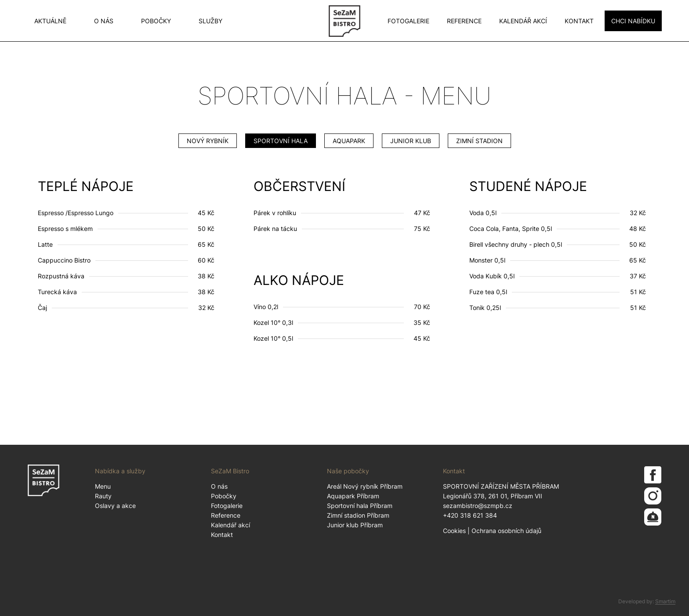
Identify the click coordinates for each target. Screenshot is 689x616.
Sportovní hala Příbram (360, 506)
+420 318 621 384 (470, 515)
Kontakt (579, 21)
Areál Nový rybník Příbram (365, 486)
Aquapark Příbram (353, 496)
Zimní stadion (479, 141)
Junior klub (411, 141)
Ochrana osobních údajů (506, 531)
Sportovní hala (281, 141)
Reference (464, 21)
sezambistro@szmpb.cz (478, 506)
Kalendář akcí (523, 21)
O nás (104, 21)
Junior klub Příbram (355, 525)
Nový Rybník (208, 141)
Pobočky (156, 21)
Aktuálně (50, 21)
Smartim (665, 601)
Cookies (454, 531)
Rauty (103, 496)
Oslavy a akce (115, 506)
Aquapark (349, 141)
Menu (103, 486)
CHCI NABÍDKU (633, 21)
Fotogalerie (408, 21)
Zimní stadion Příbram (358, 515)
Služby (210, 21)
